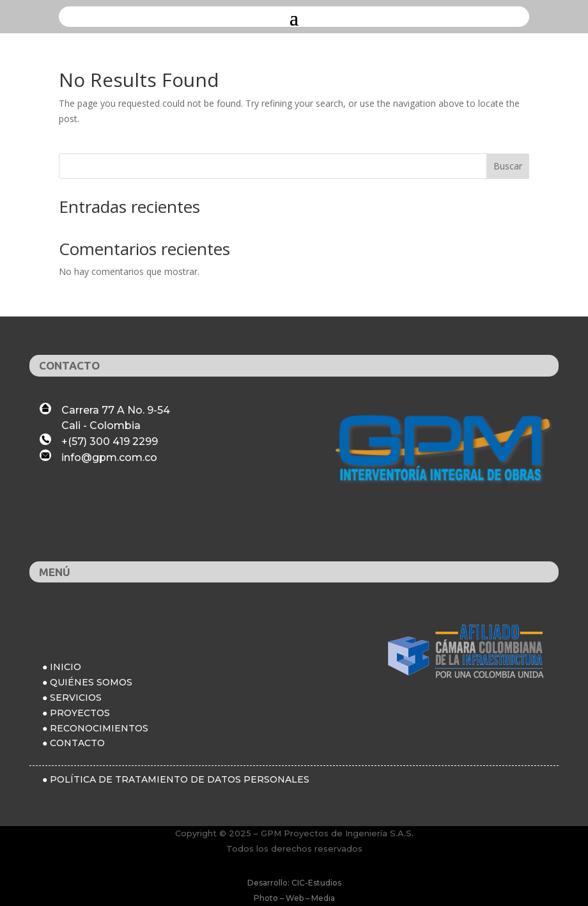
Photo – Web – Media (294, 898)
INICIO (66, 667)
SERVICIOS (76, 698)
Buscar (508, 166)
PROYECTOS (80, 713)
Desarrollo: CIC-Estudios (294, 883)
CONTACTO (77, 743)
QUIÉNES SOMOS (91, 682)
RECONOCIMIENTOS (99, 728)
